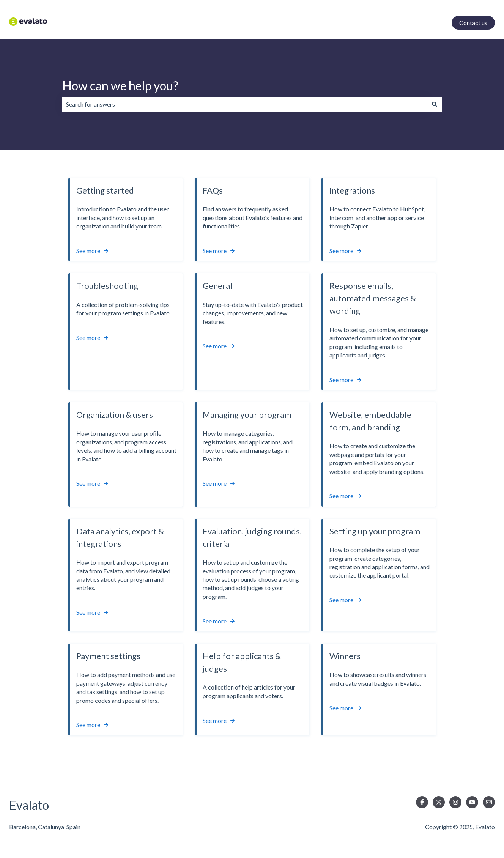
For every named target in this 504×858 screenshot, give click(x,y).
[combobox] (245, 104)
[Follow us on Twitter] (439, 802)
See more (88, 251)
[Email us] (489, 802)
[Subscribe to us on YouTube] (472, 802)
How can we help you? (120, 86)
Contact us (473, 23)
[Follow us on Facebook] (422, 802)
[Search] (435, 104)
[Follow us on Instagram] (455, 802)
